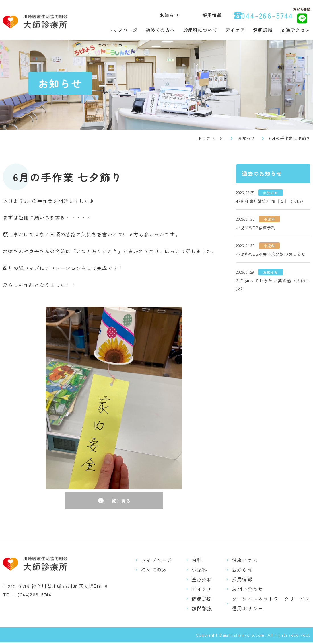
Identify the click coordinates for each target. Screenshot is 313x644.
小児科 (199, 571)
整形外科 (202, 581)
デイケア (235, 30)
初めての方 (154, 571)
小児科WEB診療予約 (256, 228)
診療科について (200, 30)
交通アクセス (295, 30)
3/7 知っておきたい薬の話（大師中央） (273, 285)
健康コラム (245, 562)
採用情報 (212, 15)
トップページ (123, 30)
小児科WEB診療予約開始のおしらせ (271, 254)
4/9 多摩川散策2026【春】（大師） (271, 201)
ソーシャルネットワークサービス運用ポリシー (271, 605)
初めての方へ (160, 30)
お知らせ (169, 15)
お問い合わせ (248, 591)
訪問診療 (202, 610)
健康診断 (263, 30)
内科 (197, 562)
